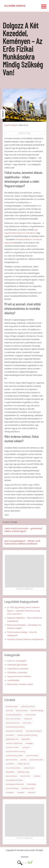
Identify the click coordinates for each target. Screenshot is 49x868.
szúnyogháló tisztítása (14, 780)
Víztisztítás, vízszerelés (17, 673)
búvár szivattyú (22, 711)
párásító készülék (36, 760)
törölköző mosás (28, 788)
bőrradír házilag (37, 711)
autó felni (9, 711)
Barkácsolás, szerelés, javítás (20, 684)
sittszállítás (10, 772)
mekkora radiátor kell (14, 743)
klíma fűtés (27, 723)
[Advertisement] (25, 571)
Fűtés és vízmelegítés (17, 661)
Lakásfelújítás (13, 680)
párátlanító (10, 764)
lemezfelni (10, 735)
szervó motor (25, 776)
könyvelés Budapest (34, 731)
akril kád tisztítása (28, 706)
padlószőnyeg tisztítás (14, 756)
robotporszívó (29, 768)
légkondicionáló (12, 739)
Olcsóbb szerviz (15, 6)
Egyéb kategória (11, 125)
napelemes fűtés (12, 747)
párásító (23, 760)
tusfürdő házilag (12, 788)
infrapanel (28, 719)
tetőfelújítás (31, 784)
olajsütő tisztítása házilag (15, 752)
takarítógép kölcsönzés (15, 784)
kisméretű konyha (13, 723)
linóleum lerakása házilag (27, 735)
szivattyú (37, 776)
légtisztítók (26, 739)
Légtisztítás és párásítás (18, 669)
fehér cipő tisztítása (13, 719)
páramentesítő (11, 760)
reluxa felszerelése (13, 768)
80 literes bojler (12, 706)
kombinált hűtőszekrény (15, 727)
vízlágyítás (10, 792)
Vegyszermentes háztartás (19, 676)
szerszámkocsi (11, 776)
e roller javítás (30, 715)
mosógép (29, 743)
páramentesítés (32, 756)
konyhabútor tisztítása (14, 731)
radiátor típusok (23, 764)
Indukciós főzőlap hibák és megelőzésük (25, 639)
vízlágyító (21, 792)
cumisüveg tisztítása (14, 715)
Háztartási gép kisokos (17, 665)
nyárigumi (26, 747)
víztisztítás (31, 792)
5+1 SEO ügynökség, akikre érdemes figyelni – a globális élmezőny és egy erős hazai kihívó (24, 611)
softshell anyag (23, 772)
